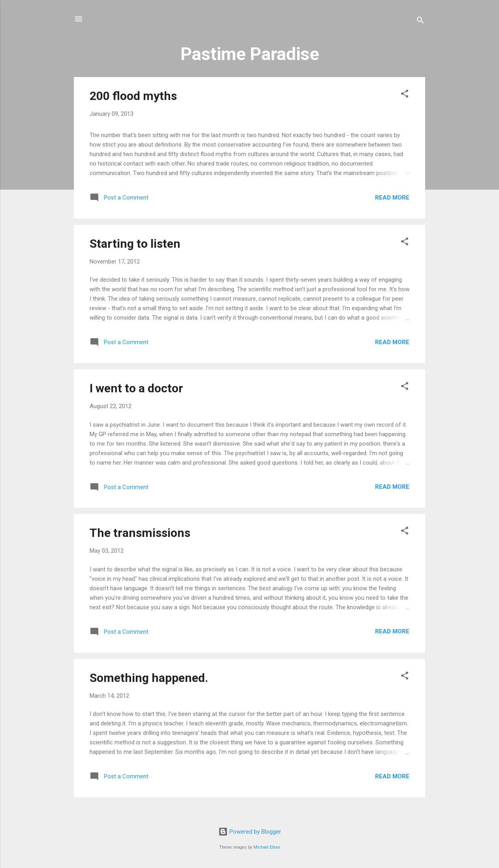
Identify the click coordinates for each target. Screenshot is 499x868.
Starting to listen (135, 244)
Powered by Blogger (250, 832)
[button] (405, 95)
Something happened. (149, 678)
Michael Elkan (267, 847)
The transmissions (140, 533)
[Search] (420, 22)
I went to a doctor (136, 388)
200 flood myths (133, 96)
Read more (392, 198)
